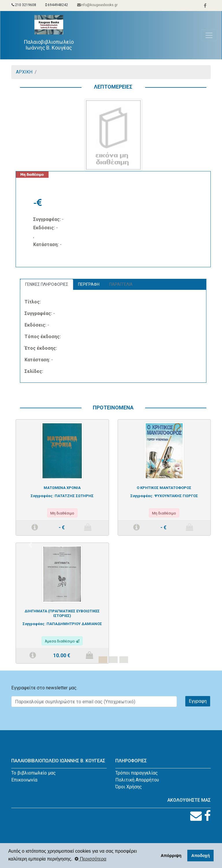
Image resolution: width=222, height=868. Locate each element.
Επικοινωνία (24, 780)
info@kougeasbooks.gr (97, 5)
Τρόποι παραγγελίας (137, 773)
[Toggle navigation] (209, 35)
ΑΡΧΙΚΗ (24, 72)
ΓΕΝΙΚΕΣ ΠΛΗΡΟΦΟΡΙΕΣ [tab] (47, 284)
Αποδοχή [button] (201, 856)
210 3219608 (24, 5)
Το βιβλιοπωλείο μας (34, 773)
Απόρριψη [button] (171, 856)
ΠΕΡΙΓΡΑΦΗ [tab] (89, 284)
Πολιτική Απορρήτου (137, 780)
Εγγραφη (198, 701)
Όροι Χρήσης (129, 787)
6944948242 (57, 5)
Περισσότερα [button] (90, 859)
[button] (30, 545)
